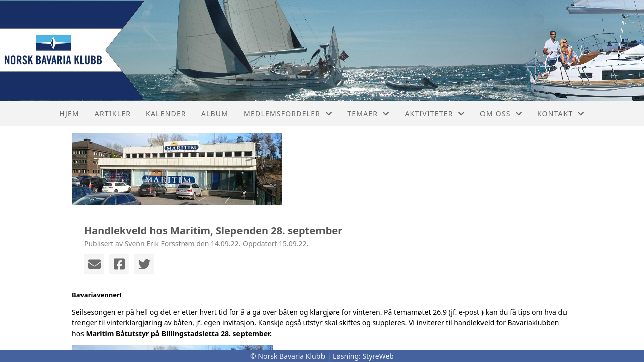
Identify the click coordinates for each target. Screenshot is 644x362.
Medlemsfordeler (288, 113)
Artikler (113, 113)
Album (215, 113)
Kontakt (561, 113)
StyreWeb (378, 356)
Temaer (368, 113)
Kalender (166, 113)
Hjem (69, 113)
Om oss (501, 113)
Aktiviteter (435, 113)
